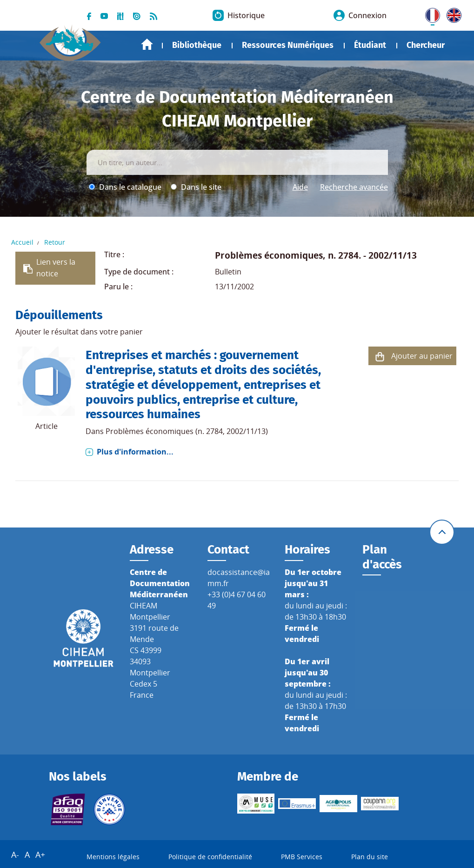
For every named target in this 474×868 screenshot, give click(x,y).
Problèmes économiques (269, 255)
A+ (40, 855)
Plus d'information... (135, 452)
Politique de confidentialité (210, 857)
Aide (300, 187)
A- (15, 855)
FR (429, 13)
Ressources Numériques (288, 45)
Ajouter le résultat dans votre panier (79, 332)
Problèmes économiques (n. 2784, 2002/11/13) (187, 431)
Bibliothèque (197, 45)
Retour (55, 242)
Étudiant (370, 45)
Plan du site (370, 857)
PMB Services (302, 857)
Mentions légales (113, 857)
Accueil (147, 44)
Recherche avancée (354, 187)
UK (452, 13)
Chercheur (426, 45)
